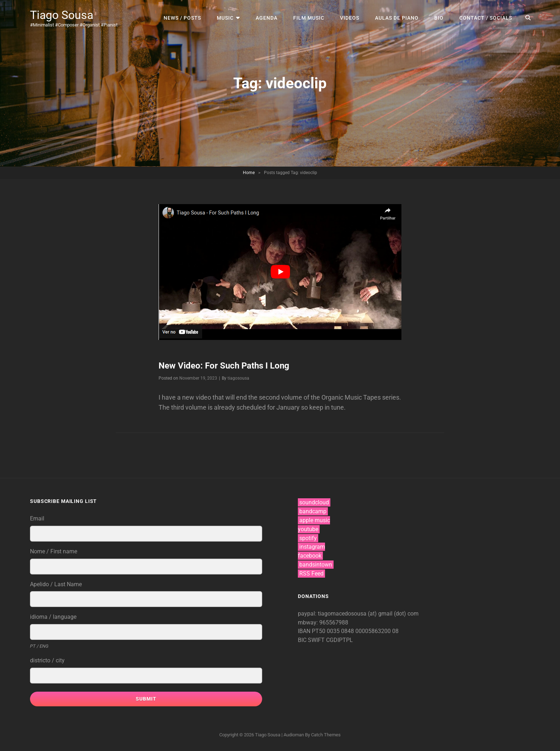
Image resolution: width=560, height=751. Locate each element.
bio (439, 18)
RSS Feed (311, 574)
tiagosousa (238, 378)
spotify (308, 538)
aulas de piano (397, 18)
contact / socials (486, 18)
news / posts (182, 18)
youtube (308, 529)
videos (350, 18)
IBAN (305, 631)
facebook (310, 556)
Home (249, 173)
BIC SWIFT (312, 640)
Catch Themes (326, 735)
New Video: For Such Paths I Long (224, 366)
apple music (315, 520)
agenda (267, 18)
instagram (312, 547)
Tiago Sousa (62, 15)
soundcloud (314, 502)
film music (309, 18)
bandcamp (313, 511)
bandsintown (316, 565)
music (225, 18)
